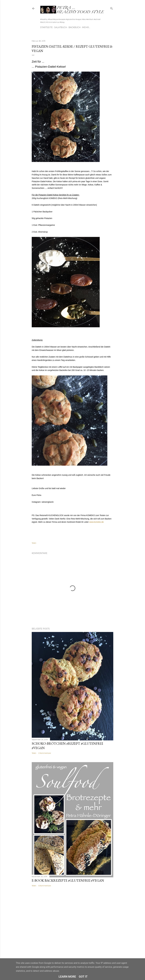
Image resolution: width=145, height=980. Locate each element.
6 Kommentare (45, 886)
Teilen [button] (34, 543)
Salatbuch (61, 27)
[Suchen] (112, 8)
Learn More (67, 977)
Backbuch (75, 27)
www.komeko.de (96, 522)
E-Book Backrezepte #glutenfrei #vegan (68, 880)
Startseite (46, 27)
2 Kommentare (45, 753)
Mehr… (86, 27)
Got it (83, 977)
